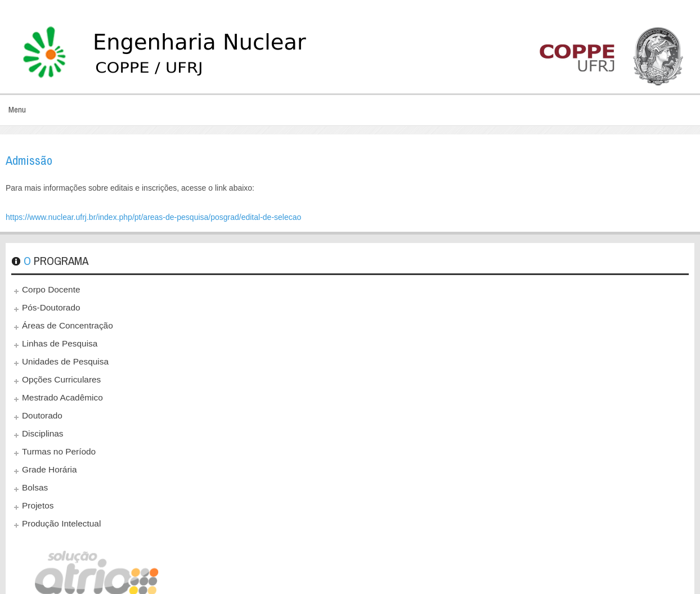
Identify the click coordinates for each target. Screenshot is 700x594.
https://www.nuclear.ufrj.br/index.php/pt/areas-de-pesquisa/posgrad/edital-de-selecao (153, 217)
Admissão (29, 160)
